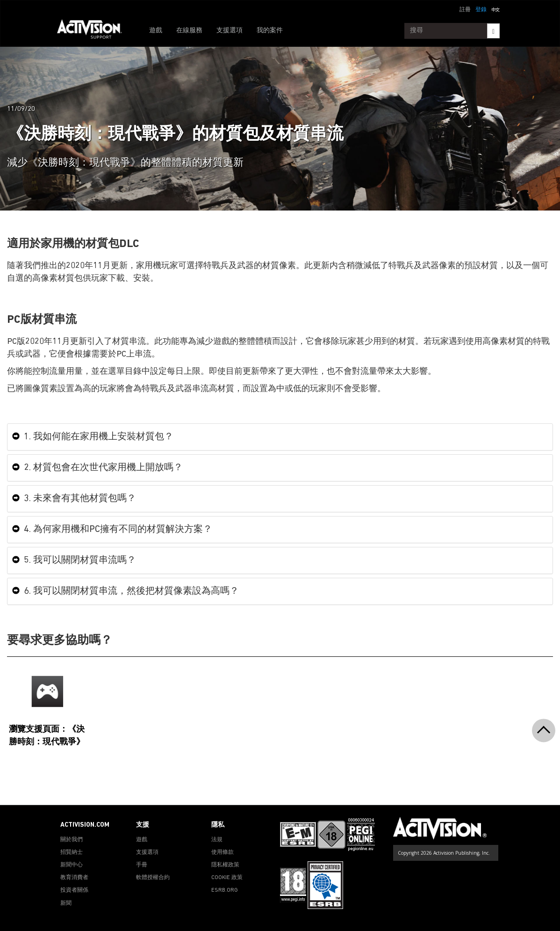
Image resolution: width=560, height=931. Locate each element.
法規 (217, 840)
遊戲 (156, 31)
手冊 (142, 865)
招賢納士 (72, 852)
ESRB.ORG (225, 890)
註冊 (465, 10)
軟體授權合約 (153, 878)
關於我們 (72, 840)
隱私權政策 (225, 865)
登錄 (481, 10)
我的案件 (270, 31)
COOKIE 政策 (227, 878)
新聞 (66, 903)
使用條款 (223, 852)
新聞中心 (72, 865)
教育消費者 (74, 878)
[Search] (493, 31)
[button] (495, 9)
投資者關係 (74, 890)
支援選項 (230, 31)
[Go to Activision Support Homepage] (94, 31)
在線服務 (189, 31)
